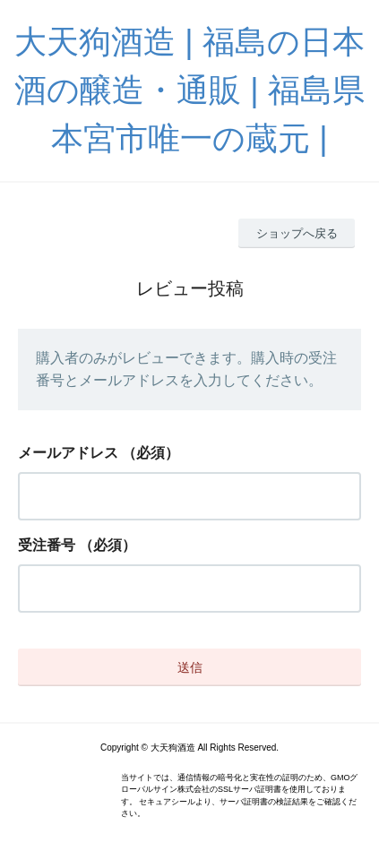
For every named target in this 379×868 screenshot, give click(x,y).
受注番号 (47, 545)
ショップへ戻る (297, 233)
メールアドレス (68, 453)
